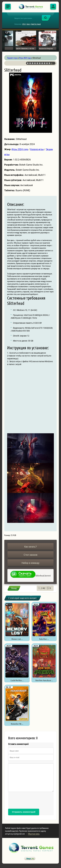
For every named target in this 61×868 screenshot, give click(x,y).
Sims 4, (29, 24)
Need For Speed (36, 24)
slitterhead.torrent (43, 576)
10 (49, 63)
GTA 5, (24, 24)
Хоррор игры (37, 149)
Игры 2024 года (20, 149)
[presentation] (30, 800)
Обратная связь (34, 834)
